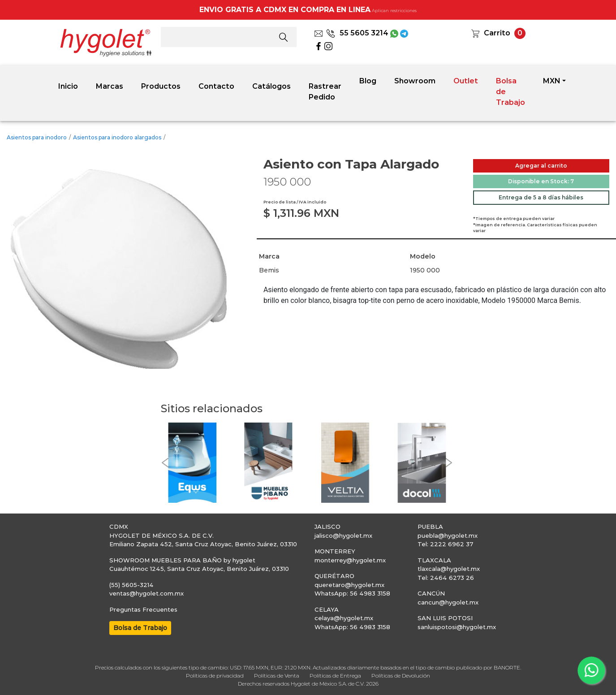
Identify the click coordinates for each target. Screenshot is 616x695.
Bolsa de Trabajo (510, 92)
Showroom (415, 81)
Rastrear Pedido (325, 92)
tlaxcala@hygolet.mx (449, 569)
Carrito (497, 33)
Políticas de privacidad (215, 676)
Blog (368, 81)
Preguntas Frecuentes (143, 609)
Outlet (466, 81)
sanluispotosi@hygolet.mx (457, 627)
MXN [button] (552, 81)
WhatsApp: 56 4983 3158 (352, 593)
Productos (161, 86)
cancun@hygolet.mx (448, 602)
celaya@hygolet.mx (344, 618)
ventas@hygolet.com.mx (146, 593)
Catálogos (271, 86)
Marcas (110, 86)
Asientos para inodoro (37, 137)
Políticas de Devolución (401, 676)
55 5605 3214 (357, 33)
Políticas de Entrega (335, 676)
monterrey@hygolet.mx (350, 560)
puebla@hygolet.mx (448, 535)
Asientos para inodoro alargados (117, 137)
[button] (165, 463)
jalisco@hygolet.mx (343, 535)
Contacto (216, 86)
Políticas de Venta (277, 676)
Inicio (68, 86)
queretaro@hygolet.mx (349, 585)
